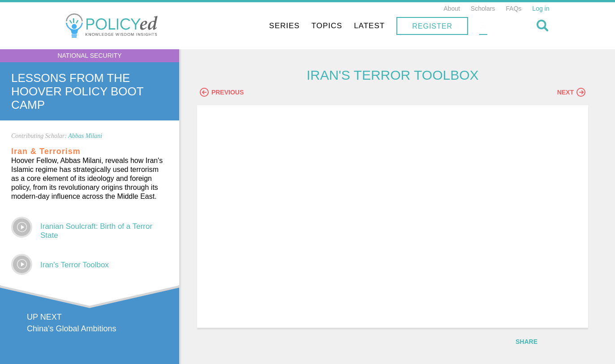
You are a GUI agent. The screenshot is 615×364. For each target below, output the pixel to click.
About (452, 9)
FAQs (514, 9)
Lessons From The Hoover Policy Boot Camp (77, 91)
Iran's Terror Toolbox (75, 265)
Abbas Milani (85, 136)
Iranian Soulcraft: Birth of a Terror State (96, 231)
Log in (541, 9)
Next (571, 93)
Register (490, 26)
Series (341, 26)
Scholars (483, 9)
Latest (427, 26)
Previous (231, 93)
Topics (384, 26)
